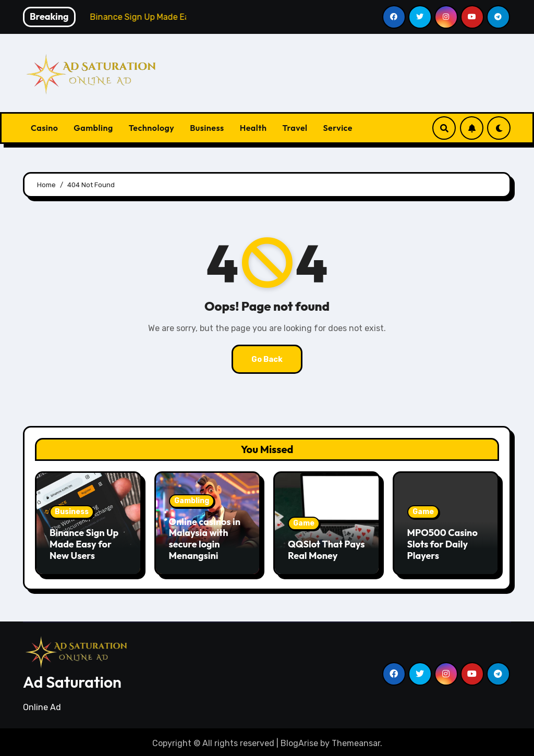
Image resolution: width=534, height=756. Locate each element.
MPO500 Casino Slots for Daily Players (442, 544)
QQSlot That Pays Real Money (326, 550)
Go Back (267, 359)
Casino (44, 128)
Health (253, 128)
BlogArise (299, 741)
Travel (295, 128)
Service (338, 128)
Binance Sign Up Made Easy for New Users (84, 544)
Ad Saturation (72, 679)
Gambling (93, 128)
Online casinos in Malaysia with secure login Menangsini (205, 539)
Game (304, 523)
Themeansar (356, 741)
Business (207, 128)
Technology (152, 128)
